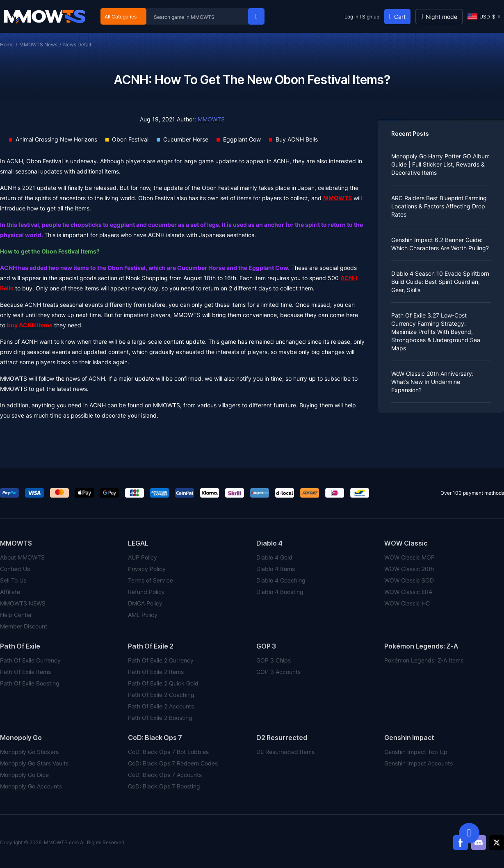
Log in (351, 17)
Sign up (371, 17)
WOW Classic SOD (409, 580)
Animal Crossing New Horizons (56, 139)
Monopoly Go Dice (24, 775)
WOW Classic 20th (409, 569)
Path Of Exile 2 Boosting (160, 718)
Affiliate (10, 592)
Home (7, 45)
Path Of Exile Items (25, 672)
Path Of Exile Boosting (30, 683)
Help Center (16, 615)
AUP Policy (143, 557)
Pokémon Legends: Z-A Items (424, 660)
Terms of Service (151, 580)
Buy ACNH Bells (297, 139)
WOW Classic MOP (409, 557)
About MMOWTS (22, 557)
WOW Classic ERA (408, 592)
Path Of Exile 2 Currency (161, 660)
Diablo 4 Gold (274, 557)
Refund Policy (146, 592)
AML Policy (143, 615)
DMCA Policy (145, 603)
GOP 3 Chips (274, 660)
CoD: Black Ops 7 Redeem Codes (173, 763)
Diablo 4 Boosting (280, 592)
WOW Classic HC (407, 603)
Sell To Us (13, 580)
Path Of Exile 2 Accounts (161, 706)
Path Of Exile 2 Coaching (161, 695)
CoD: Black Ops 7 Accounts (165, 775)
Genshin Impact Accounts (418, 763)
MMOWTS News (38, 45)
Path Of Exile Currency (30, 660)
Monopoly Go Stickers (29, 752)
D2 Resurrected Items (285, 752)
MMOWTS (211, 119)
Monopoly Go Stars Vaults (34, 763)
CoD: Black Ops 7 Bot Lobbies (168, 752)
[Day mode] (439, 17)
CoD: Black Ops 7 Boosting (164, 786)
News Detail (77, 45)
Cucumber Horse (186, 139)
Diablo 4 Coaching (281, 580)
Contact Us (15, 569)
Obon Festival (130, 139)
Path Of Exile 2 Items (156, 672)
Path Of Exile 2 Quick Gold (163, 683)
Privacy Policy (147, 569)
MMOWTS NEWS (23, 603)
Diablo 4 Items (276, 569)
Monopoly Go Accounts (31, 786)
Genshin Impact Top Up (416, 752)
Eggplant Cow (242, 139)
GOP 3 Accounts (278, 672)
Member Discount (24, 626)
